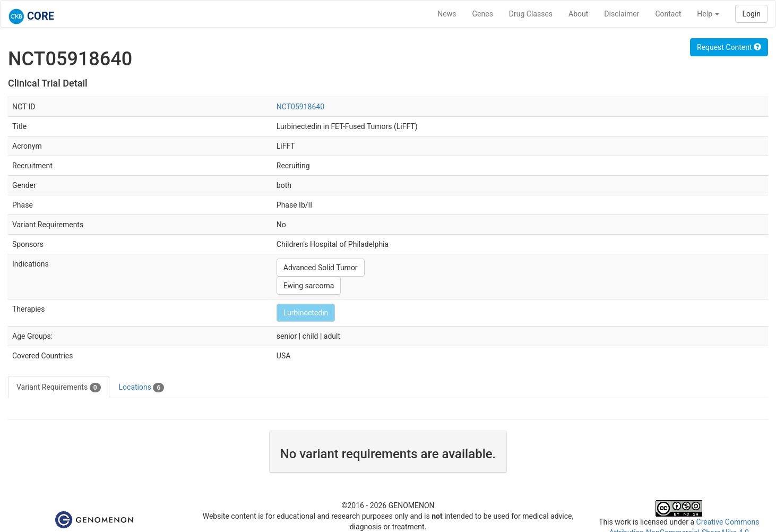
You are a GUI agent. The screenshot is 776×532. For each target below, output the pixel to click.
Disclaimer (622, 14)
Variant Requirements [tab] (59, 388)
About (578, 14)
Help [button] (708, 14)
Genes (483, 14)
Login (751, 14)
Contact (668, 14)
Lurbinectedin (306, 313)
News (447, 14)
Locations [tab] (142, 388)
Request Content (729, 47)
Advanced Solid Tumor (321, 268)
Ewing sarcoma (309, 286)
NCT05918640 (300, 107)
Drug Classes (531, 14)
